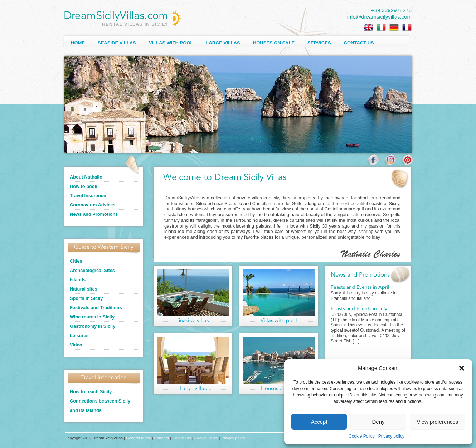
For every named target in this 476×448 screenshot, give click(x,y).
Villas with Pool (171, 43)
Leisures (79, 335)
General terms (139, 438)
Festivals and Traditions (96, 308)
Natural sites (84, 289)
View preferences (438, 422)
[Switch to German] (394, 28)
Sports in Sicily (86, 298)
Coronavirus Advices (93, 205)
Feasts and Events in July (359, 309)
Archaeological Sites (92, 270)
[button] (462, 368)
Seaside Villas (117, 43)
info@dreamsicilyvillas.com (379, 17)
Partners (162, 438)
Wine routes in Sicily (92, 317)
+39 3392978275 (391, 10)
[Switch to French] (407, 28)
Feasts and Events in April (360, 287)
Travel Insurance (88, 196)
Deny (378, 422)
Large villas (223, 43)
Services (319, 43)
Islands (78, 280)
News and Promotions (94, 214)
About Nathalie (86, 177)
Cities (76, 261)
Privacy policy (391, 436)
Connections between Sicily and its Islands (100, 406)
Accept (319, 422)
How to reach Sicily (91, 392)
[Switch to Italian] (381, 28)
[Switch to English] (368, 28)
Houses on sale (274, 43)
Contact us (359, 43)
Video (76, 345)
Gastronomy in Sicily (93, 326)
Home (78, 43)
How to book (84, 186)
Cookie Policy (362, 436)
